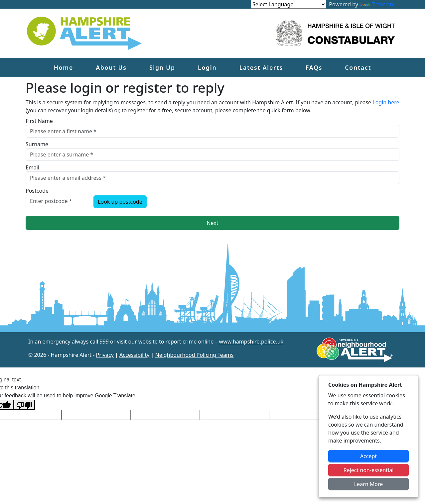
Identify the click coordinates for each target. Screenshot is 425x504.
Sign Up (162, 67)
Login (207, 67)
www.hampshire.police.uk (251, 342)
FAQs (314, 67)
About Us (111, 67)
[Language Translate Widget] (288, 4)
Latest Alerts (261, 67)
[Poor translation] (24, 405)
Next (212, 223)
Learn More (369, 484)
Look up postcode (120, 202)
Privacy (105, 355)
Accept (368, 456)
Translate (377, 4)
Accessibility (134, 355)
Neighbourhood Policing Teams (194, 355)
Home (64, 67)
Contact (358, 67)
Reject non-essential (369, 470)
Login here (386, 102)
